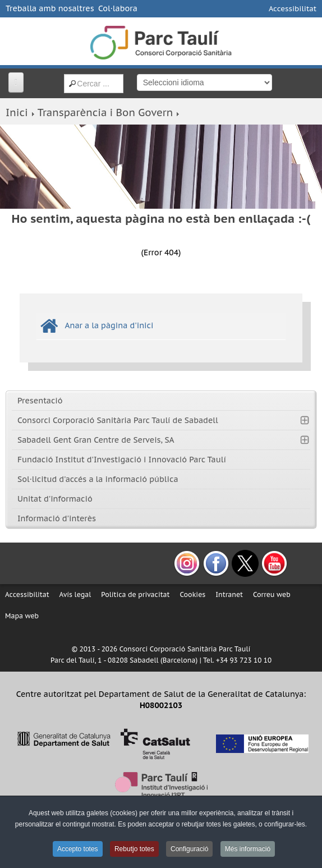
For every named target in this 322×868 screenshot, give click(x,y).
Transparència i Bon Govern (105, 112)
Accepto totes (78, 849)
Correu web (272, 594)
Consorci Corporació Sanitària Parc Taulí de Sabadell (118, 420)
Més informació (248, 849)
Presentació (40, 401)
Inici (17, 112)
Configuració (189, 849)
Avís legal (75, 594)
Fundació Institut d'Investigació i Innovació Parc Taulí (122, 460)
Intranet (229, 594)
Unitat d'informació (55, 499)
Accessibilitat (293, 9)
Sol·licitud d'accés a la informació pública (98, 479)
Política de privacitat (135, 594)
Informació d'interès (57, 518)
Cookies (192, 594)
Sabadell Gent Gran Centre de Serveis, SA (96, 440)
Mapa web (22, 616)
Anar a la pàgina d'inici (109, 325)
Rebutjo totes (134, 849)
